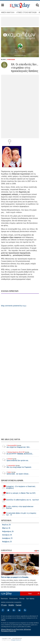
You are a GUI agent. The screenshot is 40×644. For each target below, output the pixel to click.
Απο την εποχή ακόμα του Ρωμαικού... (17, 466)
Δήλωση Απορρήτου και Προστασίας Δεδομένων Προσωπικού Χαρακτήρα (16, 630)
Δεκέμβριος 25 (7, 538)
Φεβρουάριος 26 (8, 531)
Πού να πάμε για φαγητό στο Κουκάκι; (15, 577)
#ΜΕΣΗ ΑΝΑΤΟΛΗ (8, 12)
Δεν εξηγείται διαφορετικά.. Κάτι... (16, 446)
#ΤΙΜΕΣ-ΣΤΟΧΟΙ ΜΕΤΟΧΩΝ (26, 12)
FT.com (4, 605)
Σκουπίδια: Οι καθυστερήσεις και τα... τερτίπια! (20, 501)
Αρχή (30, 593)
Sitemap (22, 599)
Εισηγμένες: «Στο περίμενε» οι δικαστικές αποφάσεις (18, 487)
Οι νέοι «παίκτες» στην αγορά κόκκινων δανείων (17, 507)
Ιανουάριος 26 (7, 535)
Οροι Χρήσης (30, 599)
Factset (19, 605)
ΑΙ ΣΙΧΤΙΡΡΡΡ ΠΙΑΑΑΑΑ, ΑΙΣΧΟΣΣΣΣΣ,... (17, 453)
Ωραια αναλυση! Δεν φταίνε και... (15, 460)
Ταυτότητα (4, 599)
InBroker (3, 620)
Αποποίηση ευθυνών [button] (20, 55)
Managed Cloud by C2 (16, 640)
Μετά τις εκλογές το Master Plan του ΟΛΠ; (18, 494)
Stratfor (11, 605)
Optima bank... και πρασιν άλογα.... (15, 473)
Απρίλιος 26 (6, 525)
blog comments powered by (14, 306)
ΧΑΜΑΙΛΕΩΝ (11, 60)
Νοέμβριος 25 (7, 542)
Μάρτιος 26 (6, 528)
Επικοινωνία (13, 599)
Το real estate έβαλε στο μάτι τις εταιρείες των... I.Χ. (19, 514)
